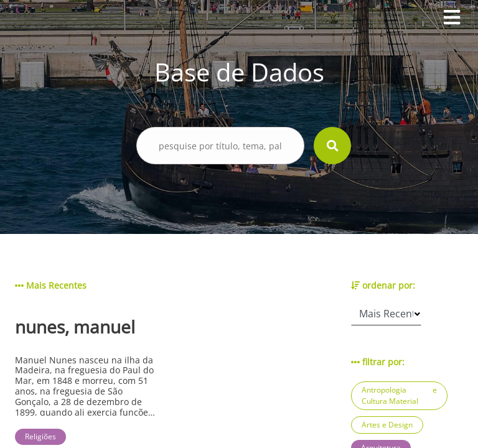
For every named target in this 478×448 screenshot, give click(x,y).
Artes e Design (387, 425)
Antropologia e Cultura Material (399, 395)
